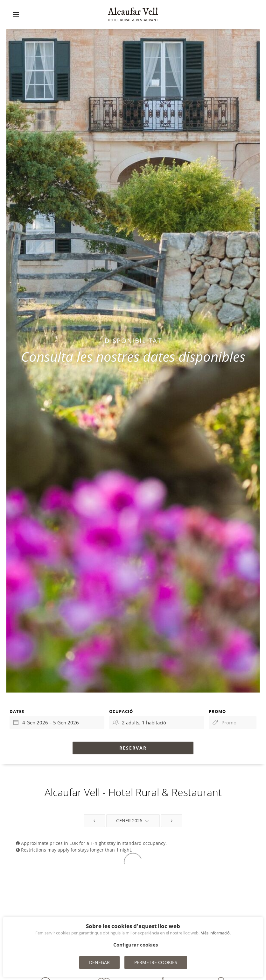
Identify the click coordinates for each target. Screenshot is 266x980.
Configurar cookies (136, 945)
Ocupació (121, 711)
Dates (17, 711)
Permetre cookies (156, 962)
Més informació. (216, 933)
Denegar (99, 962)
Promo (217, 711)
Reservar (133, 748)
